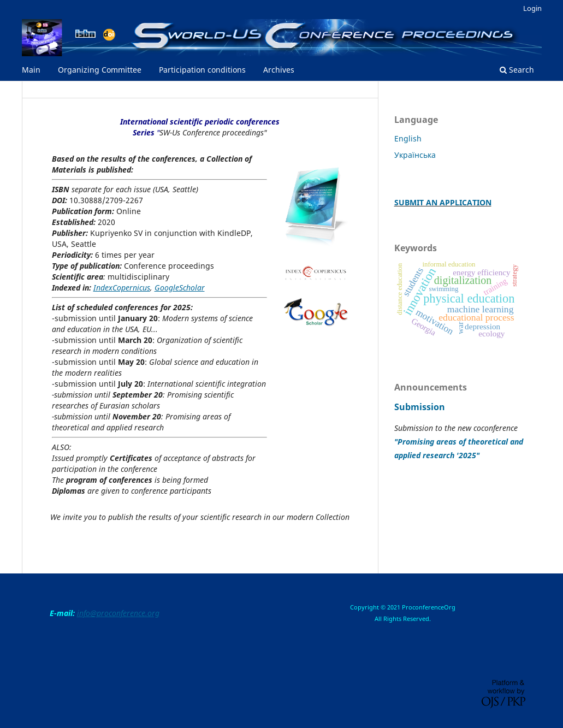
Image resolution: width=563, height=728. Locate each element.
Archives (279, 70)
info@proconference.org (118, 613)
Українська (415, 155)
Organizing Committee (100, 70)
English (408, 138)
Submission (420, 407)
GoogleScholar (180, 288)
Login (532, 8)
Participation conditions (202, 70)
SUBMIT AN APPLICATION (443, 202)
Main (31, 70)
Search (517, 70)
